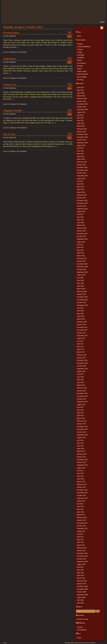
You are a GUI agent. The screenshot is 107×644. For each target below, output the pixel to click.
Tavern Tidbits (82, 77)
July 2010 (80, 567)
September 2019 (82, 305)
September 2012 (82, 498)
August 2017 (81, 338)
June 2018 (80, 311)
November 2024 (82, 137)
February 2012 (82, 517)
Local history (81, 63)
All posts (80, 627)
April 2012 (81, 512)
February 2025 (82, 129)
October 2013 (82, 462)
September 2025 (82, 110)
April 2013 (81, 479)
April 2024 (81, 156)
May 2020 (80, 283)
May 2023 (80, 187)
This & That (9, 134)
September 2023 (82, 176)
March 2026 (81, 96)
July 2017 (80, 341)
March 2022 (81, 225)
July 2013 (80, 471)
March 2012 (81, 515)
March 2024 (81, 159)
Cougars (80, 52)
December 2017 (82, 327)
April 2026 (81, 93)
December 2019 (82, 297)
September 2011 (82, 528)
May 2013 (80, 476)
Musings (80, 66)
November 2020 (82, 267)
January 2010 (81, 584)
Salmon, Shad (82, 71)
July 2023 (80, 181)
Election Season (11, 33)
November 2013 (82, 460)
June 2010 (80, 570)
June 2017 (80, 344)
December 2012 (82, 490)
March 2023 (81, 192)
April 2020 (81, 286)
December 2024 (82, 134)
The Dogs (80, 80)
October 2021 (82, 236)
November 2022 (82, 203)
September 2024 (82, 143)
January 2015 (81, 424)
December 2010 (82, 553)
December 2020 (82, 264)
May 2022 (80, 220)
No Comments (22, 52)
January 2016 (81, 391)
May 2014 (80, 446)
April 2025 (81, 123)
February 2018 (82, 322)
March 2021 (81, 256)
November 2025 (82, 104)
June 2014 (80, 443)
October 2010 (82, 559)
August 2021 (81, 242)
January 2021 (81, 261)
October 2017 (82, 333)
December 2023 (82, 167)
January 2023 (81, 198)
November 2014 (82, 429)
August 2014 (81, 437)
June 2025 (80, 118)
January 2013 (81, 487)
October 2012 (82, 495)
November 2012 (82, 493)
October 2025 (82, 107)
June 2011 (80, 537)
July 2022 (80, 214)
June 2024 (80, 151)
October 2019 (82, 302)
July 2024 (80, 148)
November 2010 (82, 556)
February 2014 (82, 454)
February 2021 (82, 258)
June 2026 (80, 87)
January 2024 (81, 165)
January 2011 (81, 550)
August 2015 (81, 404)
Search (79, 607)
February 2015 (82, 421)
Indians (79, 60)
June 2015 (80, 410)
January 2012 (81, 520)
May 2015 (80, 413)
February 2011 (82, 548)
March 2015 (81, 418)
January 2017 (81, 358)
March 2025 (81, 126)
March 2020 (81, 289)
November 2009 (82, 589)
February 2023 (82, 195)
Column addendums (84, 47)
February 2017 (82, 355)
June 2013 (80, 473)
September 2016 (82, 369)
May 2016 (80, 380)
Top (5, 643)
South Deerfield (82, 74)
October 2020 (82, 269)
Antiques (80, 44)
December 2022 (82, 200)
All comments (82, 630)
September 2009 (82, 595)
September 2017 (82, 336)
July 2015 (80, 407)
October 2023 (82, 173)
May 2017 (80, 347)
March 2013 (81, 482)
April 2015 (81, 415)
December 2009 (82, 586)
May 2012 (80, 509)
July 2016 (80, 374)
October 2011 (81, 526)
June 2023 (80, 184)
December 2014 (82, 426)
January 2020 (81, 294)
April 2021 (81, 253)
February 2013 (82, 484)
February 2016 (82, 388)
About (102, 22)
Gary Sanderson (11, 36)
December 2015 (82, 393)
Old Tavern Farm (83, 619)
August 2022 (81, 211)
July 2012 (80, 504)
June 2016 (80, 377)
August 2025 (81, 112)
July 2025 (80, 115)
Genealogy (81, 55)
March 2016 (81, 385)
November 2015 (82, 396)
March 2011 (81, 545)
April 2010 (81, 575)
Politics (79, 69)
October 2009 (82, 592)
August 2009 (81, 597)
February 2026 (82, 98)
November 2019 (82, 300)
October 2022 (82, 206)
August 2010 (81, 564)
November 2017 (82, 330)
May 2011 (80, 540)
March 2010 (81, 578)
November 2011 (82, 523)
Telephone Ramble (12, 111)
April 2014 (81, 449)
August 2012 (81, 501)
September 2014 (82, 435)
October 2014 (82, 432)
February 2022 (82, 228)
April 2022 (81, 223)
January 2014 (81, 457)
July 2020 (80, 278)
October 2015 (82, 399)
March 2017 (81, 352)
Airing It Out (10, 85)
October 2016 (82, 366)
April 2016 (81, 382)
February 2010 (82, 581)
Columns (13, 52)
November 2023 (82, 170)
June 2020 (80, 280)
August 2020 (81, 275)
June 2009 (80, 603)
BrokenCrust (84, 643)
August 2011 (81, 531)
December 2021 (82, 234)
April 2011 (81, 542)
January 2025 (81, 132)
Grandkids (80, 58)
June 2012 (80, 506)
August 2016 (81, 371)
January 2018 (81, 324)
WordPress (93, 643)
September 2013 (82, 465)
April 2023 (81, 189)
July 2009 (80, 600)
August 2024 (81, 145)
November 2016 (82, 363)
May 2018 (80, 313)
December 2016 (82, 360)
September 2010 (82, 562)
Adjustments (10, 59)
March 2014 (81, 451)
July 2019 (80, 308)
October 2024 (82, 140)
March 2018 (81, 319)
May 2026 (80, 90)
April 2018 (81, 316)
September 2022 (82, 209)
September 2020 (82, 272)
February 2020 (82, 291)
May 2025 (80, 120)
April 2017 (81, 349)
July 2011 (80, 534)
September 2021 (82, 239)
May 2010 (80, 573)
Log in (79, 638)
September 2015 (82, 402)
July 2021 (80, 245)
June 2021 (80, 247)
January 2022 (81, 231)
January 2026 (81, 101)
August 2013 (81, 468)
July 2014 (80, 440)
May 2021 (80, 250)
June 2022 (80, 217)
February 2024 (82, 162)
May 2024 (80, 154)
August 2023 (81, 178)
